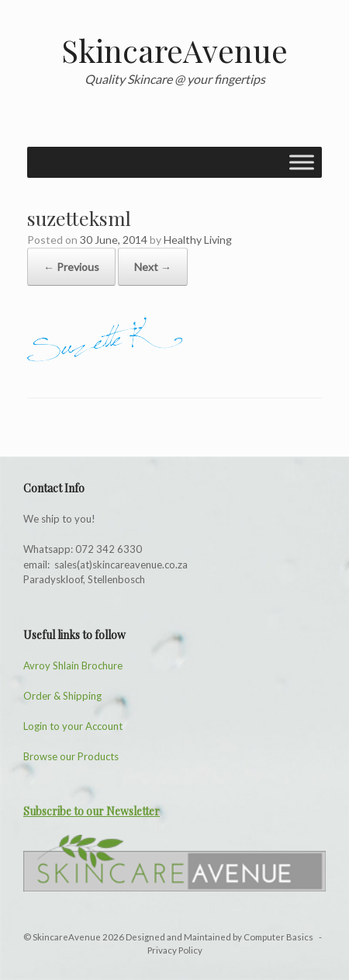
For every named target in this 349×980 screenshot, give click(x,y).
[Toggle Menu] (302, 162)
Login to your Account (73, 726)
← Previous (71, 267)
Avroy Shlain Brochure (73, 665)
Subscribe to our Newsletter (92, 811)
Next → (153, 267)
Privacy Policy (175, 950)
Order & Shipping (62, 696)
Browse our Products (71, 756)
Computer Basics (279, 937)
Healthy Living (198, 240)
